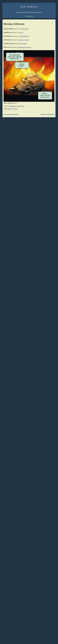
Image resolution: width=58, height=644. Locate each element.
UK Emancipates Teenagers (11, 114)
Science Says (24, 29)
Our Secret (24, 44)
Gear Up (21, 33)
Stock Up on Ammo (24, 40)
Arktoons (10, 109)
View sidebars (29, 16)
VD (24, 106)
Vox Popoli (29, 7)
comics (15, 109)
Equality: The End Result (48, 114)
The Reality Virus (24, 36)
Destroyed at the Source (25, 47)
